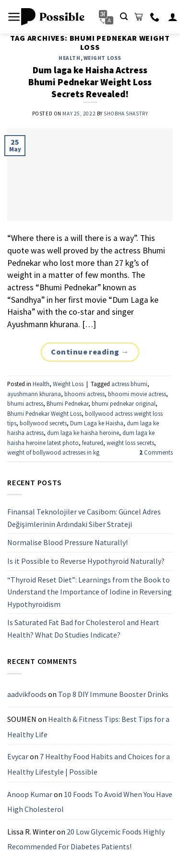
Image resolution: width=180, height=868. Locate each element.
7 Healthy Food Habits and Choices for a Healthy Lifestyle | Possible (89, 764)
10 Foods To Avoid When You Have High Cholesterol (90, 801)
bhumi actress (25, 403)
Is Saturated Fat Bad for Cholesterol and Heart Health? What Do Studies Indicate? (83, 628)
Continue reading (90, 352)
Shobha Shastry (126, 114)
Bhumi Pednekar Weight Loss (44, 413)
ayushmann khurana (34, 394)
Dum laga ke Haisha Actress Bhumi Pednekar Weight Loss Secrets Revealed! (90, 82)
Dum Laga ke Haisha (97, 423)
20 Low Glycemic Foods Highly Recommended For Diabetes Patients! (86, 839)
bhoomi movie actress (137, 394)
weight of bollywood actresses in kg (53, 452)
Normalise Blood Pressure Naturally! (67, 542)
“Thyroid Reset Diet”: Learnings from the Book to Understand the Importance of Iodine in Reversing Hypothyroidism (90, 591)
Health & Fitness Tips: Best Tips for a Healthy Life (88, 727)
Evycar (18, 756)
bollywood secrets (43, 423)
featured (93, 443)
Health (69, 58)
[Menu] (14, 17)
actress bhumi (129, 384)
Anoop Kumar (30, 794)
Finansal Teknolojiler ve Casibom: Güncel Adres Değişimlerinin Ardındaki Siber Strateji (84, 518)
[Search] (124, 17)
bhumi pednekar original (124, 403)
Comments (156, 452)
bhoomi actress (84, 394)
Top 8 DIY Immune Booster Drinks (113, 694)
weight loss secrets (130, 443)
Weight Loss (102, 58)
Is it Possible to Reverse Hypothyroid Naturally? (86, 560)
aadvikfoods (27, 694)
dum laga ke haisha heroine (83, 433)
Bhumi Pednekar (67, 403)
